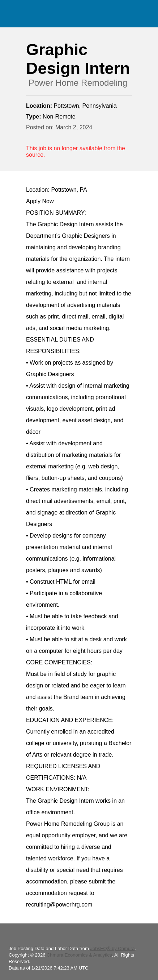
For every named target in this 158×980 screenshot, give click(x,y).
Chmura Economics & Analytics (79, 955)
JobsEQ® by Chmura (112, 948)
